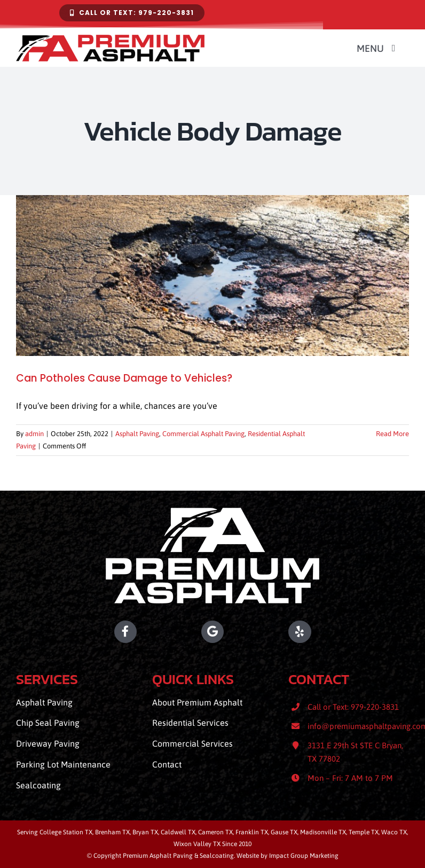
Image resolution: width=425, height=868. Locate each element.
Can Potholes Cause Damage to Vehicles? (124, 378)
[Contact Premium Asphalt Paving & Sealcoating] (132, 13)
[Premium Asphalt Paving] (212, 512)
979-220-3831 (375, 707)
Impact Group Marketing (304, 856)
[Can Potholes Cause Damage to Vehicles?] (212, 275)
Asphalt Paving (137, 434)
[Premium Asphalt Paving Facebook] (76, 632)
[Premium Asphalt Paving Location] (212, 632)
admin (34, 434)
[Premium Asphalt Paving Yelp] (349, 632)
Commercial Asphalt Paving (203, 434)
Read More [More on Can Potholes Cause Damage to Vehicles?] (392, 434)
